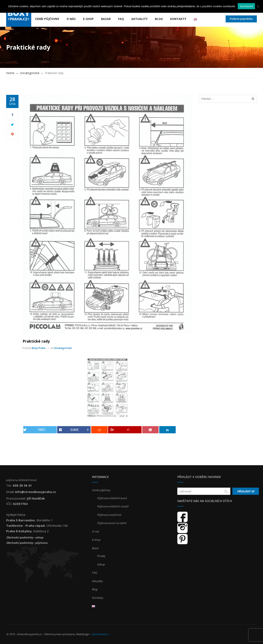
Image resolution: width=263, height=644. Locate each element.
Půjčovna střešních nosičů (113, 506)
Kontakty (178, 19)
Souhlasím (246, 6)
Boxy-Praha (39, 348)
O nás (71, 19)
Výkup (101, 564)
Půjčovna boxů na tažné (112, 523)
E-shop (88, 19)
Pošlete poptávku (241, 19)
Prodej (101, 556)
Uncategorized (63, 348)
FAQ (121, 19)
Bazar (106, 19)
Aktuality (139, 19)
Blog (159, 19)
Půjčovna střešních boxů (112, 498)
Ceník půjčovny (47, 19)
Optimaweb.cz (100, 634)
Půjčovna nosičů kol (109, 515)
